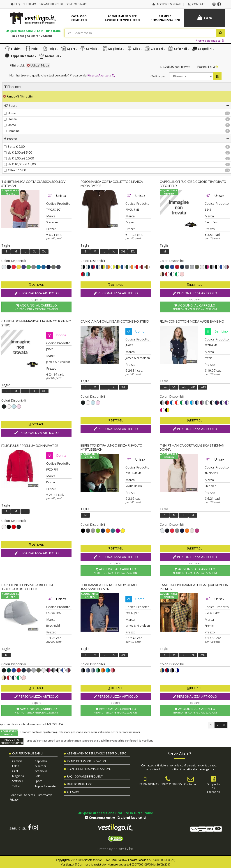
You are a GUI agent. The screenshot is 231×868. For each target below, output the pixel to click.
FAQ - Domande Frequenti (85, 776)
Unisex (10, 113)
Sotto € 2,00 (14, 147)
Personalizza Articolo (37, 293)
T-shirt (16, 786)
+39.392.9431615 (148, 784)
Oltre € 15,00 (15, 170)
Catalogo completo (79, 18)
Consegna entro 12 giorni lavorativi (115, 817)
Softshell (18, 781)
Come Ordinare (76, 4)
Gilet (15, 771)
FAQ (15, 4)
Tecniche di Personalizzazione (89, 769)
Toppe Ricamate (45, 786)
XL (35, 251)
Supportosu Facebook (213, 788)
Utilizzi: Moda (38, 65)
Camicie (17, 761)
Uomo (10, 125)
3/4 (165, 387)
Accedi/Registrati (169, 4)
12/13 (202, 387)
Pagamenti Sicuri (51, 4)
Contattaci (191, 784)
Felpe (16, 766)
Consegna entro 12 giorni (32, 36)
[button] (14, 49)
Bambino (12, 131)
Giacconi (40, 766)
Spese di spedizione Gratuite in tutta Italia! (115, 813)
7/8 (184, 387)
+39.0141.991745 (171, 784)
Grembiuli (41, 771)
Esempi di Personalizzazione (87, 761)
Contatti (197, 4)
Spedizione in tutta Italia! (34, 31)
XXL (44, 251)
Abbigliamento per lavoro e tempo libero (122, 18)
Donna (10, 119)
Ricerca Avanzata (210, 40)
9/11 (193, 387)
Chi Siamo (29, 4)
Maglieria (18, 776)
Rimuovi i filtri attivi (18, 96)
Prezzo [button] (117, 139)
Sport (38, 781)
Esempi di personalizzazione (166, 18)
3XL (133, 251)
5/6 (174, 387)
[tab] (117, 106)
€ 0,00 (204, 18)
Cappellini (41, 761)
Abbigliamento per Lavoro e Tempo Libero (97, 753)
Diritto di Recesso (80, 784)
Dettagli (37, 285)
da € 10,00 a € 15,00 (20, 164)
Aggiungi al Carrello (36, 307)
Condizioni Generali (22, 795)
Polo (38, 776)
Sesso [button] (117, 106)
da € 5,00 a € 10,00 (19, 158)
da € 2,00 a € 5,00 (18, 152)
